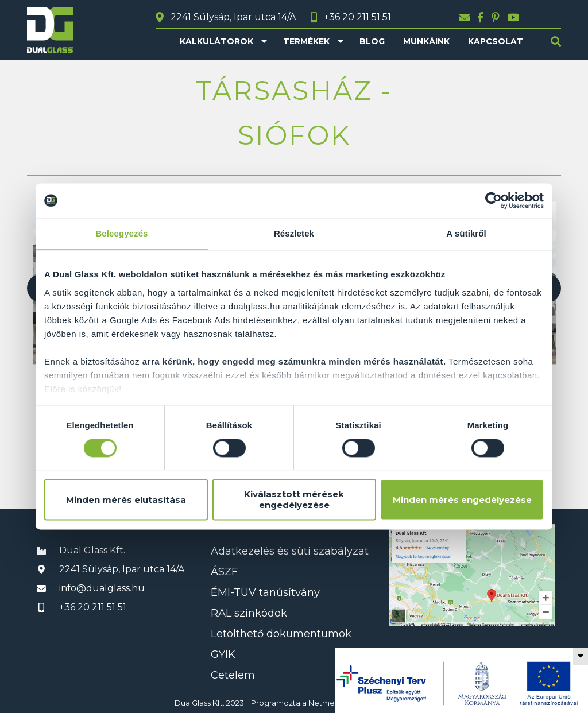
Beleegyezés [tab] (121, 233)
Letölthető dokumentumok (281, 634)
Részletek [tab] (294, 233)
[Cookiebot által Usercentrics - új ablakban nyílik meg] (494, 200)
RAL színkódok (249, 613)
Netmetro (327, 703)
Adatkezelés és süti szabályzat (290, 551)
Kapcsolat (496, 41)
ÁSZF (224, 572)
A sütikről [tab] (466, 233)
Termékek (306, 41)
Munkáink (426, 41)
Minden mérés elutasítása (126, 500)
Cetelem (233, 675)
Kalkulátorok (216, 41)
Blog (372, 41)
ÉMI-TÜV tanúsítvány (265, 592)
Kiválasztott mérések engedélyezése (294, 500)
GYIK (223, 654)
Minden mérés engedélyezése (462, 500)
